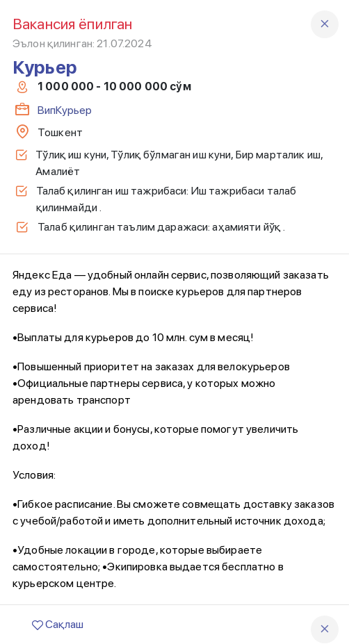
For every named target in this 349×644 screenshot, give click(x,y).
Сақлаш (58, 624)
